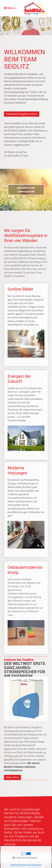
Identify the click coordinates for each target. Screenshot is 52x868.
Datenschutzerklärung (20, 865)
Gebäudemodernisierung (26, 608)
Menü (11, 8)
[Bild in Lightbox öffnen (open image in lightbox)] (26, 699)
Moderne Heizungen (26, 510)
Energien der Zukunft (26, 415)
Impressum (36, 865)
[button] (22, 114)
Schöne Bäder (26, 325)
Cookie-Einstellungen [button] (25, 858)
